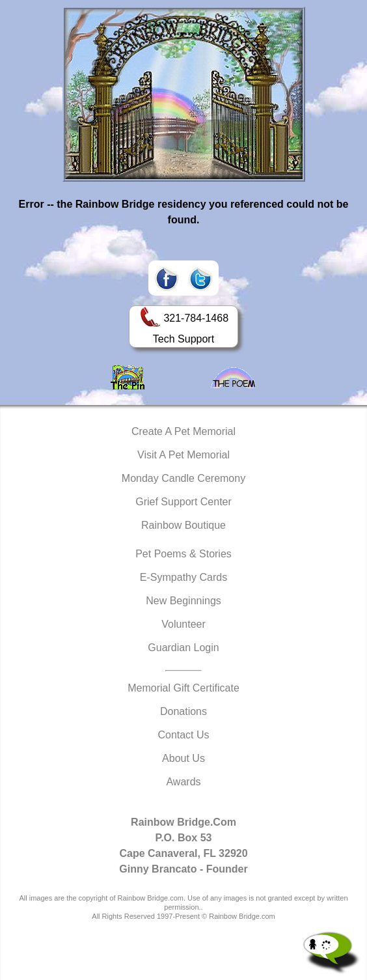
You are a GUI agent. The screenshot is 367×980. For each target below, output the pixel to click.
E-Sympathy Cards (183, 577)
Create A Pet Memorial (183, 431)
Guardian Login (183, 648)
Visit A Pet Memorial (183, 455)
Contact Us (183, 735)
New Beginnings (183, 601)
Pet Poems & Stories (183, 554)
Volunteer (183, 624)
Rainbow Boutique (183, 525)
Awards (183, 782)
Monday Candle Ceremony (183, 478)
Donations (183, 711)
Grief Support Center (183, 502)
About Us (183, 758)
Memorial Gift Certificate (183, 688)
